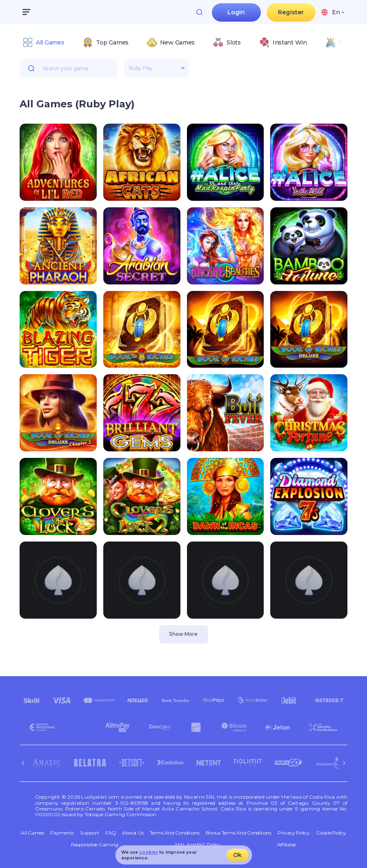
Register (291, 12)
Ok (237, 855)
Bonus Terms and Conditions (239, 833)
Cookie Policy (331, 833)
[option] (43, 42)
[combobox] (333, 12)
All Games (32, 833)
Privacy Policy (294, 833)
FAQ (111, 833)
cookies (149, 852)
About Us (133, 833)
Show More (183, 634)
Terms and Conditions (175, 833)
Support (89, 833)
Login (236, 12)
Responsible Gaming (95, 845)
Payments (62, 833)
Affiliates (287, 845)
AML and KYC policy (198, 845)
